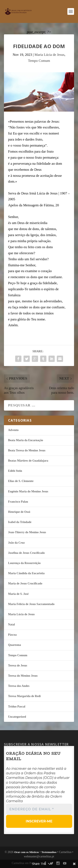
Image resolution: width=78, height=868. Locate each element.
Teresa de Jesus (18, 666)
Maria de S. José (18, 594)
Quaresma (15, 645)
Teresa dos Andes (19, 686)
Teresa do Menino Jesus (23, 676)
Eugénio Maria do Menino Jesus (28, 491)
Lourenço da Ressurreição (24, 563)
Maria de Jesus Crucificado (25, 583)
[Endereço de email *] (39, 809)
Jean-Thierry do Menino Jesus (27, 532)
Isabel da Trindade (20, 522)
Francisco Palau (18, 502)
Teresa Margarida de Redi (24, 696)
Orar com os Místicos (27, 852)
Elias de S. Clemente (21, 481)
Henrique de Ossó (19, 512)
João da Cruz (16, 543)
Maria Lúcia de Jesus (50, 55)
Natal (12, 625)
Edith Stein (15, 471)
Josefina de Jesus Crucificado (26, 553)
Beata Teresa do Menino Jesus (27, 450)
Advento (13, 430)
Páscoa (12, 635)
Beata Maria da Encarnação (26, 440)
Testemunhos (49, 852)
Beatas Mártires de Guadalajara (28, 461)
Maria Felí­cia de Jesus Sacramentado (31, 604)
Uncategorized (17, 717)
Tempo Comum (39, 61)
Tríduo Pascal (17, 707)
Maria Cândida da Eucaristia (26, 573)
